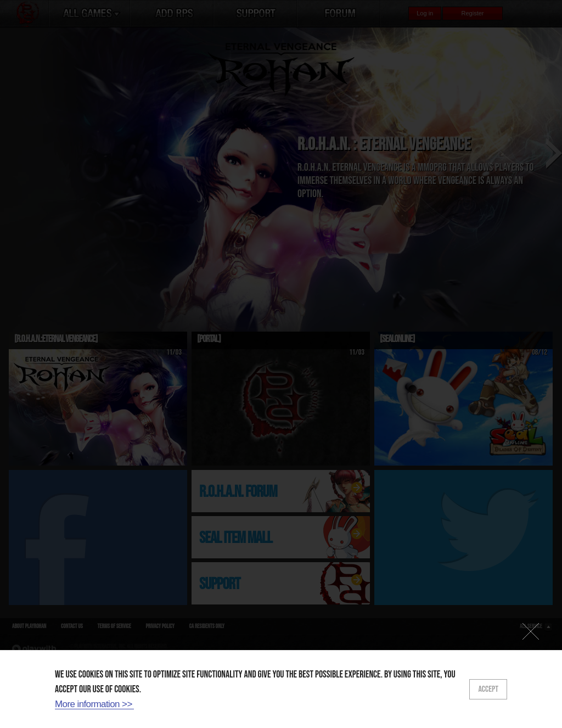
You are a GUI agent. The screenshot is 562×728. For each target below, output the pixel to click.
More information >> (94, 704)
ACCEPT (488, 689)
